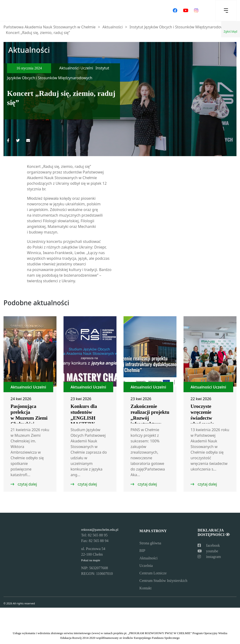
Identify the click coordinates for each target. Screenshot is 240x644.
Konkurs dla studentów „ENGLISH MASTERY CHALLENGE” (88, 418)
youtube (208, 551)
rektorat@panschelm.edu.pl (100, 530)
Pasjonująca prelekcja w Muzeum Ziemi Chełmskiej (29, 415)
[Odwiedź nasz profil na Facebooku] (175, 11)
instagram (209, 557)
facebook (209, 545)
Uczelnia (146, 566)
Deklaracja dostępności (214, 532)
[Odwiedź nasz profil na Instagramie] (196, 11)
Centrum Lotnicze (153, 573)
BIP (142, 551)
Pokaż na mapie (91, 560)
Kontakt (146, 588)
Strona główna (150, 543)
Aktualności (148, 558)
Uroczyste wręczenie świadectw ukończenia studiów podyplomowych (208, 421)
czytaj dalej (27, 484)
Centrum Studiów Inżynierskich (163, 581)
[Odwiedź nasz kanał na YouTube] (186, 11)
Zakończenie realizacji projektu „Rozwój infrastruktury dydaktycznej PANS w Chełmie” (150, 421)
